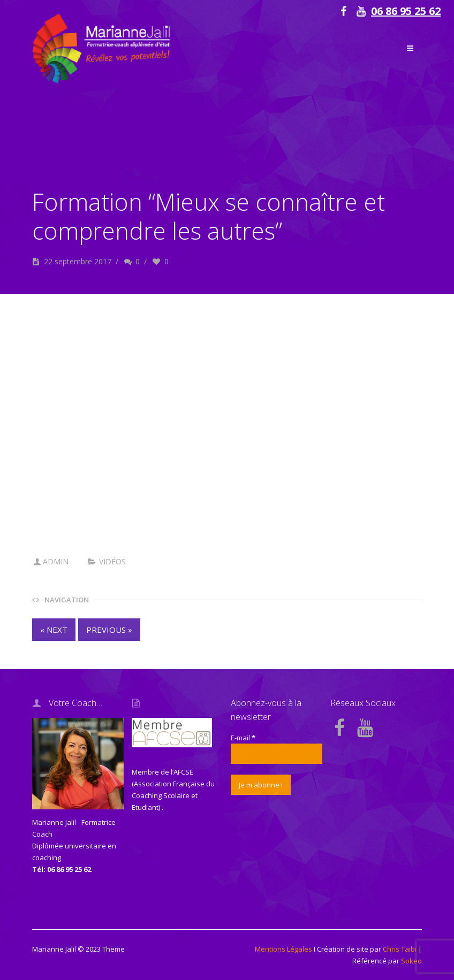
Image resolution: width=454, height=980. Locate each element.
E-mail (243, 738)
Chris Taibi (400, 949)
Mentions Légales (283, 949)
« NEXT (54, 630)
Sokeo (411, 961)
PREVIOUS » (109, 630)
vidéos (112, 561)
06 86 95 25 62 (406, 11)
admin (56, 561)
